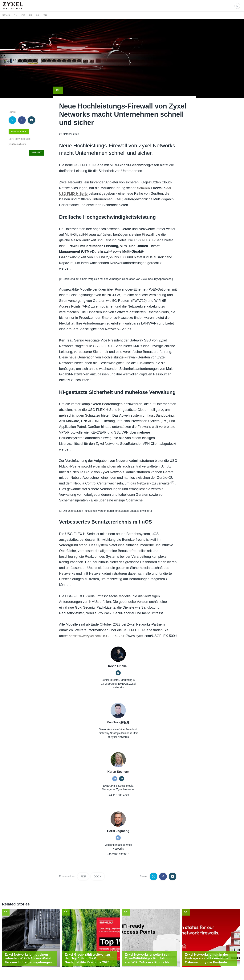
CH (16, 15)
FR (31, 15)
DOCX (98, 868)
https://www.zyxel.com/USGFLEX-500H (99, 621)
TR (45, 15)
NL (38, 15)
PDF (83, 868)
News (6, 15)
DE (23, 15)
